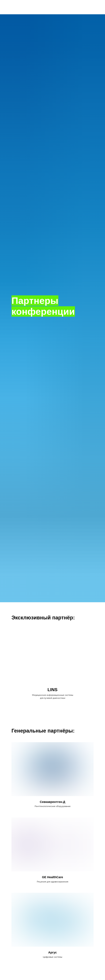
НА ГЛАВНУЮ (52, 7)
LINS (53, 690)
